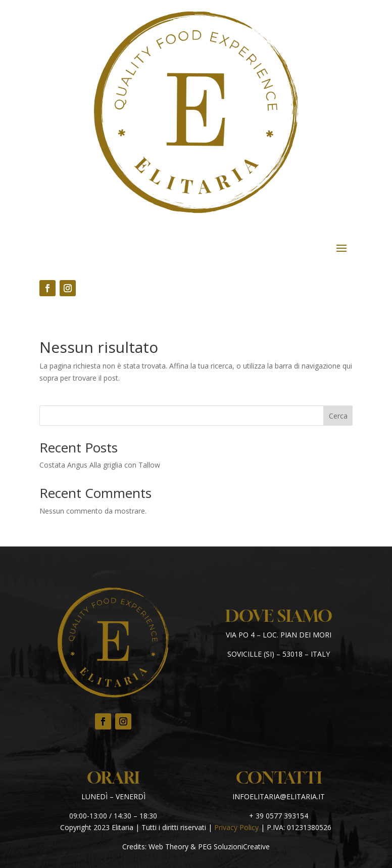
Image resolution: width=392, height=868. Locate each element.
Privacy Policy (236, 827)
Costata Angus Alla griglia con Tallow (100, 465)
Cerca (338, 416)
